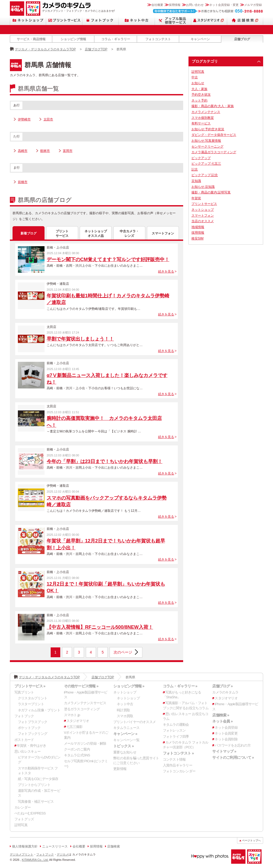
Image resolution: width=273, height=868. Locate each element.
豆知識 (196, 181)
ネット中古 (137, 20)
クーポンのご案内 (77, 749)
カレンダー (23, 807)
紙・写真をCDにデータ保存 (38, 779)
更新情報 (120, 769)
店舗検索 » (221, 715)
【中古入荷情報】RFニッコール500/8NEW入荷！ (100, 627)
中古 (195, 77)
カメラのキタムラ (17, 9)
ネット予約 (199, 100)
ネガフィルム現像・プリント (39, 710)
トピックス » (123, 746)
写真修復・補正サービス (36, 802)
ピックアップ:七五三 (206, 164)
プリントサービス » (30, 686)
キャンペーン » (125, 734)
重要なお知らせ (125, 752)
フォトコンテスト (158, 39)
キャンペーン (200, 39)
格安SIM (197, 238)
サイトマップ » (224, 751)
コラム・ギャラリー (116, 39)
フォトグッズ (24, 819)
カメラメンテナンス (206, 112)
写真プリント (24, 692)
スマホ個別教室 (203, 118)
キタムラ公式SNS (77, 755)
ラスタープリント (31, 704)
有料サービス (201, 123)
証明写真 (198, 72)
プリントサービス (64, 20)
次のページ (123, 652)
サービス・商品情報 (31, 39)
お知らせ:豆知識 (203, 187)
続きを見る (166, 271)
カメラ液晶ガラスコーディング (214, 152)
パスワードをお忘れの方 (232, 745)
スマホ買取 (125, 716)
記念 (195, 169)
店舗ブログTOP (96, 49)
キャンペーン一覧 (126, 740)
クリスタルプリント (33, 698)
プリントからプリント (34, 785)
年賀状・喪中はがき (31, 746)
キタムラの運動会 (176, 725)
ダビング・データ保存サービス (214, 135)
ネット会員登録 (226, 727)
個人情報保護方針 (25, 846)
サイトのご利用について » (233, 757)
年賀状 (196, 198)
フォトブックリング (33, 734)
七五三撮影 (75, 727)
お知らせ (198, 83)
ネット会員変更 (226, 733)
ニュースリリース (55, 846)
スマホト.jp (72, 715)
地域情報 (198, 227)
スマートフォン (163, 233)
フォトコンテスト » (178, 753)
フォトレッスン (174, 730)
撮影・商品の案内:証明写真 (211, 192)
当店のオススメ (203, 221)
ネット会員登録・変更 (224, 5)
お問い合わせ (195, 5)
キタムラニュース (126, 728)
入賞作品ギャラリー (178, 765)
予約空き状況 (201, 95)
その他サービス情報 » (81, 686)
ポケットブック (29, 728)
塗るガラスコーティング (82, 709)
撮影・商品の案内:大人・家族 (213, 106)
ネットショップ (28, 20)
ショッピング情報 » (129, 686)
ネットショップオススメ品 (96, 234)
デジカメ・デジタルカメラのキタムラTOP (45, 49)
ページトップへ (251, 840)
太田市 (48, 119)
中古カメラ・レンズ (129, 234)
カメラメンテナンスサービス (85, 703)
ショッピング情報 (73, 39)
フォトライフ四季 (176, 737)
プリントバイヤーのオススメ (135, 722)
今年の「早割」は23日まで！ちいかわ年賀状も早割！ (105, 461)
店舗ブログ (242, 39)
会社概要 (157, 5)
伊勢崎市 (24, 119)
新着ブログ (29, 233)
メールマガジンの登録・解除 (85, 743)
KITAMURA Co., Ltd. (35, 860)
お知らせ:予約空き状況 (208, 129)
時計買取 (123, 710)
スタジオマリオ (33, 9)
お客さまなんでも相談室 (208, 11)
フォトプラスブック (33, 722)
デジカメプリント (22, 854)
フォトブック (101, 20)
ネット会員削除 (226, 739)
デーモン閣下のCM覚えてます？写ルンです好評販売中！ (108, 259)
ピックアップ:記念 (205, 175)
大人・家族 (199, 89)
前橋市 (23, 182)
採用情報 (175, 5)
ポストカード (24, 740)
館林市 (45, 151)
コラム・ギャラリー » (180, 686)
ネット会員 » (222, 721)
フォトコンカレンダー (179, 771)
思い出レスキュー (27, 751)
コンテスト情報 (174, 759)
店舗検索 (245, 20)
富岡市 (68, 151)
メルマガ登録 (253, 5)
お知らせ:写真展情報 (206, 141)
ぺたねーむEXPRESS (30, 813)
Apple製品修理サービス (173, 20)
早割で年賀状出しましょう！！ (80, 339)
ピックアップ (201, 158)
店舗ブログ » (222, 686)
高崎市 (23, 151)
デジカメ (63, 854)
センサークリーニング (207, 147)
